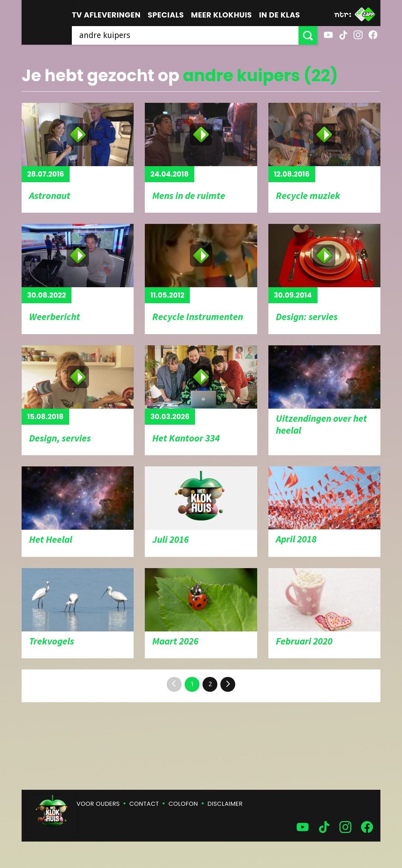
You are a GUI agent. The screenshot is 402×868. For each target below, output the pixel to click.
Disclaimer (225, 804)
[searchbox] (185, 35)
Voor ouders (98, 804)
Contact (144, 804)
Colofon (183, 804)
